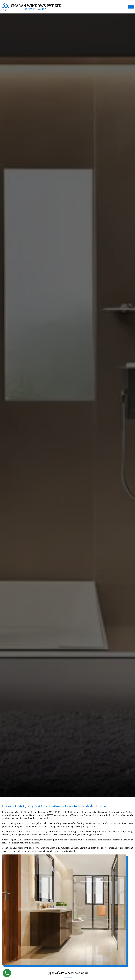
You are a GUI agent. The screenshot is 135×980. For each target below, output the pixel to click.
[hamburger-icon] (131, 7)
